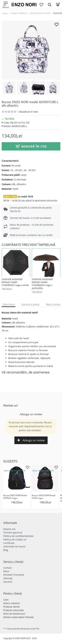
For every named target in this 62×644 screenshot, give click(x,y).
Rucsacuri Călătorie (19, 13)
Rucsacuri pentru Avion (40, 13)
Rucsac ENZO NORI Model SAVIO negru (44, 497)
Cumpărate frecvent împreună (29, 245)
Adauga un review (31, 440)
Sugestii (10, 461)
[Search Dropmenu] (50, 5)
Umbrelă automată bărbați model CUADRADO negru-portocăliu (42, 284)
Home (5, 13)
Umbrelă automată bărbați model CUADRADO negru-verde (15, 282)
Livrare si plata (30, 304)
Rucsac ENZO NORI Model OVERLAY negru (15, 497)
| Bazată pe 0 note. (28, 112)
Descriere (9, 304)
